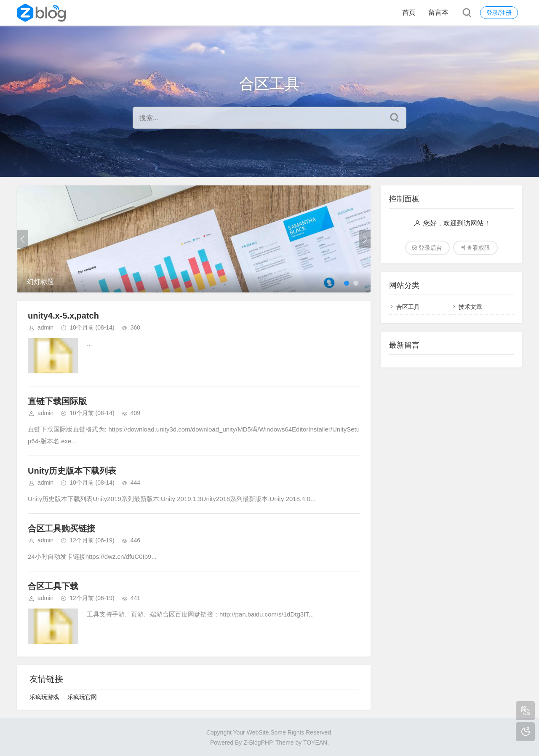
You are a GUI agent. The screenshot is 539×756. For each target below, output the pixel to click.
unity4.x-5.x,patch (63, 316)
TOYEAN (315, 743)
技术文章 (470, 307)
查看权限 (478, 248)
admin (45, 327)
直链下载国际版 (57, 401)
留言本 (438, 12)
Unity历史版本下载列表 (72, 471)
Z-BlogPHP (258, 743)
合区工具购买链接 (61, 528)
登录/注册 (499, 13)
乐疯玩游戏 (44, 697)
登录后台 (430, 248)
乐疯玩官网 (82, 697)
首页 (409, 12)
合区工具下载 (53, 586)
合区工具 (408, 307)
